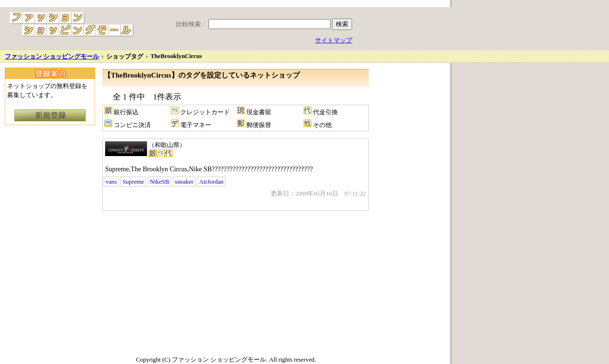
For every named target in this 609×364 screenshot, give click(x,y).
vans (111, 182)
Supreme (133, 182)
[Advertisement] (182, 282)
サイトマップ (334, 40)
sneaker (184, 182)
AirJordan (211, 182)
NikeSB (160, 182)
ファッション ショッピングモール (52, 57)
